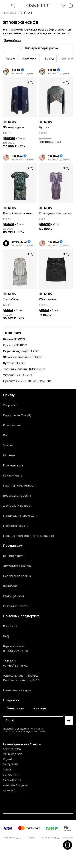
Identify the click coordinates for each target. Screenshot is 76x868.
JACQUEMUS (11, 764)
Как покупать (13, 476)
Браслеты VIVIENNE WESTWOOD (27, 381)
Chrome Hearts (12, 749)
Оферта (31, 838)
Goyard (7, 759)
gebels (16, 70)
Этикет (8, 445)
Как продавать (14, 556)
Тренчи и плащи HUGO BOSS (24, 369)
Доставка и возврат (17, 506)
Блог (6, 435)
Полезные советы (16, 526)
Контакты (10, 626)
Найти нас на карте (17, 690)
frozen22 (17, 156)
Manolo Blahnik (12, 780)
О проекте (11, 405)
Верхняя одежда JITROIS (21, 351)
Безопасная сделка (17, 496)
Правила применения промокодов (28, 536)
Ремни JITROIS (14, 339)
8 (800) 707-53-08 (16, 651)
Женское (10, 13)
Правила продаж (12, 838)
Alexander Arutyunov (16, 785)
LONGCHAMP (11, 775)
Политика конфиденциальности (57, 838)
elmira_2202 (19, 242)
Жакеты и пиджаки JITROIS (23, 357)
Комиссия (10, 586)
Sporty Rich (10, 790)
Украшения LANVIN (17, 375)
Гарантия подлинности (20, 486)
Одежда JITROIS (15, 345)
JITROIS (9, 122)
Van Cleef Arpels (13, 754)
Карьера (9, 455)
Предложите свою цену (21, 516)
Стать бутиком (13, 596)
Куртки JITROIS (14, 363)
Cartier (7, 770)
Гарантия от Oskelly (17, 415)
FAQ (6, 636)
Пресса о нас (12, 425)
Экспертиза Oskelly (17, 566)
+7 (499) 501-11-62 (15, 666)
